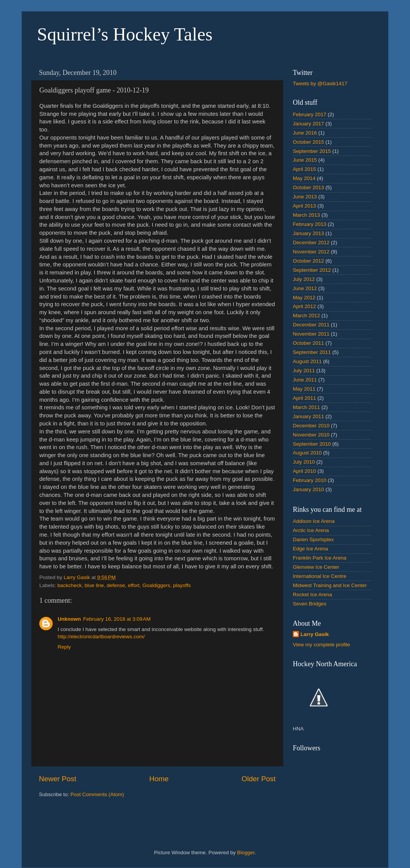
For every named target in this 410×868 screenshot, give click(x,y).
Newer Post (58, 779)
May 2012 (304, 298)
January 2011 (308, 416)
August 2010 (307, 453)
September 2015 (312, 151)
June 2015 (305, 160)
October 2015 (308, 142)
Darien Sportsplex (313, 539)
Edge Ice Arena (310, 549)
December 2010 (311, 426)
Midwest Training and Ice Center (330, 585)
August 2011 (307, 361)
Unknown (69, 619)
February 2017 (310, 114)
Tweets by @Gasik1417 (320, 84)
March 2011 (306, 407)
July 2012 (304, 279)
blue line (94, 585)
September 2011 (312, 352)
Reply (64, 647)
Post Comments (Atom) (97, 794)
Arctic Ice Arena (311, 530)
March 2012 (306, 316)
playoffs (182, 585)
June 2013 (305, 197)
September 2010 (312, 444)
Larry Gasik (315, 634)
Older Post (259, 779)
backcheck (69, 585)
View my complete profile (321, 645)
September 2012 (312, 270)
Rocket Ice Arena (312, 595)
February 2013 (310, 224)
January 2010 (308, 489)
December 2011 (311, 325)
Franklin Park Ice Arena (320, 558)
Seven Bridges (310, 604)
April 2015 (304, 169)
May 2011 (304, 389)
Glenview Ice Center (316, 567)
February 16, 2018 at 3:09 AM (117, 619)
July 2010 (304, 462)
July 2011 (304, 371)
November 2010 (311, 435)
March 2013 (306, 215)
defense (116, 585)
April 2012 (304, 306)
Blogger (246, 853)
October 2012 (308, 261)
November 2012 (311, 252)
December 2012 (311, 243)
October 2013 (308, 187)
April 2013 (304, 206)
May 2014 (304, 178)
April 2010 (304, 471)
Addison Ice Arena (314, 521)
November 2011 (311, 334)
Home (159, 779)
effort (134, 585)
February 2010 (310, 480)
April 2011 (304, 398)
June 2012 (305, 288)
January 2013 (308, 233)
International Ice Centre (320, 576)
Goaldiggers (156, 585)
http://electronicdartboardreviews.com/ (101, 637)
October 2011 (308, 343)
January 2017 (308, 124)
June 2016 (305, 133)
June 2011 (305, 380)
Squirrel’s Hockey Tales (125, 34)
